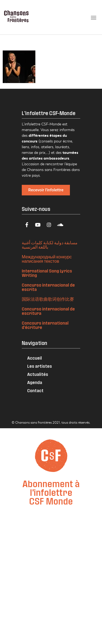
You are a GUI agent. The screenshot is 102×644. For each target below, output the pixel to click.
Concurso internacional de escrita (48, 287)
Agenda (35, 382)
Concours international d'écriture (45, 325)
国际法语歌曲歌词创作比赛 (48, 299)
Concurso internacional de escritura (48, 311)
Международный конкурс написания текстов (47, 259)
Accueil (35, 358)
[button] (93, 17)
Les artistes (40, 366)
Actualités (38, 374)
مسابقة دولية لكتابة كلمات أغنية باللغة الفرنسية (50, 245)
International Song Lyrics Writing (47, 273)
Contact (35, 390)
